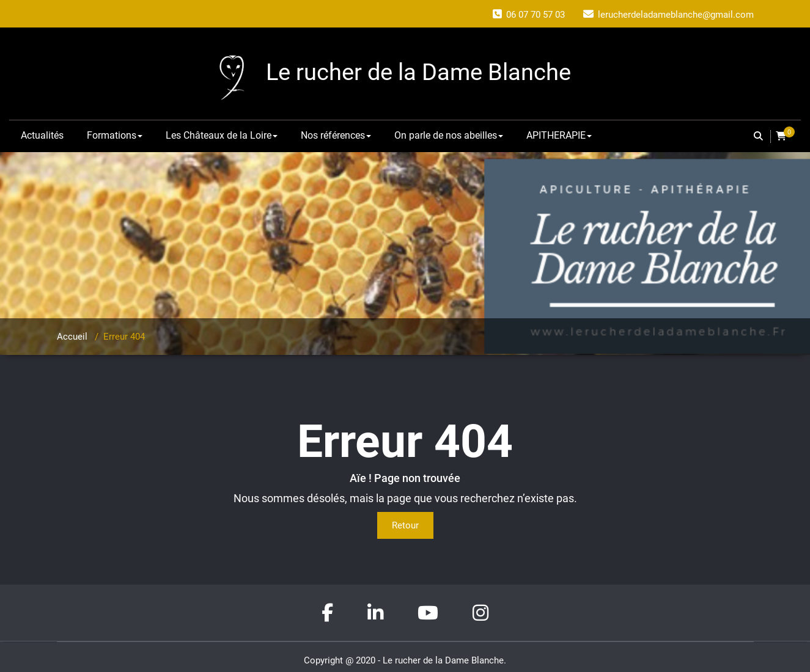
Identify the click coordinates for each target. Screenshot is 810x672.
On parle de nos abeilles (449, 135)
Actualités (42, 135)
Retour (405, 525)
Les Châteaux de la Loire (222, 135)
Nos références (336, 135)
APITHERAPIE (559, 135)
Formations (115, 135)
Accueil (72, 337)
